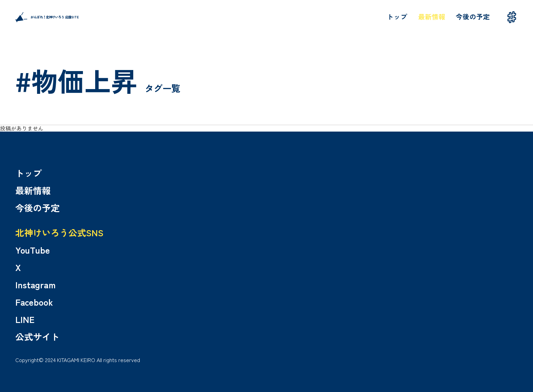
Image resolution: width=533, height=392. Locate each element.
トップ (397, 16)
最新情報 (432, 16)
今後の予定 (473, 16)
